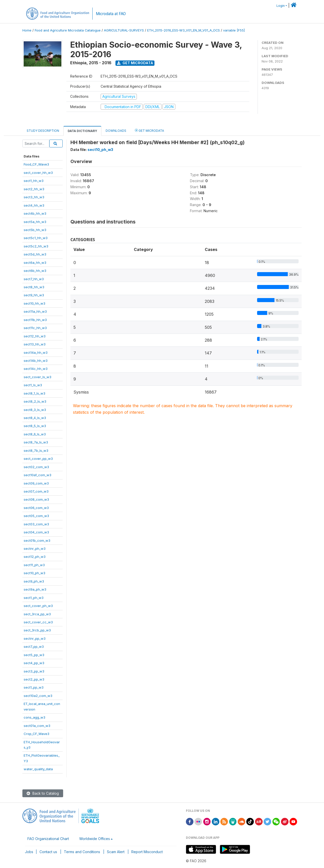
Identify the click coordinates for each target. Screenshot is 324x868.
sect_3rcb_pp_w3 (37, 630)
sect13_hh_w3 (35, 344)
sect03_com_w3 (36, 524)
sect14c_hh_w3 (36, 369)
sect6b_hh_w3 (35, 271)
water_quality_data (38, 769)
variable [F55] (234, 30)
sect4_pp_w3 (34, 663)
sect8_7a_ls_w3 (36, 442)
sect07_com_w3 (36, 491)
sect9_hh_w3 (34, 295)
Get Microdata (135, 63)
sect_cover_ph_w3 (38, 606)
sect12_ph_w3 (35, 557)
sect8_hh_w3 (34, 287)
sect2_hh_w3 (34, 189)
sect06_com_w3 (36, 508)
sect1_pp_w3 (34, 687)
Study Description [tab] (43, 131)
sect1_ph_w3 (34, 598)
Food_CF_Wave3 (36, 164)
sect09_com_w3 (36, 483)
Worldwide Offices (95, 839)
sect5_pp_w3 (34, 655)
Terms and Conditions (82, 852)
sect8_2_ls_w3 (35, 401)
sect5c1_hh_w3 (36, 238)
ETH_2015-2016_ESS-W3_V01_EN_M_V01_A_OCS (184, 30)
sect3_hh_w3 (34, 197)
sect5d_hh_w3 (35, 254)
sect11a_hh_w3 (35, 311)
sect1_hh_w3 (34, 181)
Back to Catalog (43, 793)
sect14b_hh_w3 (36, 361)
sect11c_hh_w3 (35, 328)
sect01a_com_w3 (37, 726)
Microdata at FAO (111, 14)
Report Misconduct (147, 852)
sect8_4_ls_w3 (35, 418)
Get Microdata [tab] (149, 130)
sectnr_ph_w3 (35, 549)
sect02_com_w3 (36, 467)
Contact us (48, 852)
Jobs (29, 852)
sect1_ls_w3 (33, 385)
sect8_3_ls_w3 (35, 410)
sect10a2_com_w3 (38, 696)
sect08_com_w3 (36, 499)
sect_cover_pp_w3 (38, 459)
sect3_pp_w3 (34, 671)
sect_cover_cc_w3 (38, 622)
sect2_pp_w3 (34, 679)
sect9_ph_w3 (34, 581)
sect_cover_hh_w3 (38, 173)
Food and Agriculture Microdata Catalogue (68, 30)
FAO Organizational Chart (48, 839)
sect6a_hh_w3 (35, 263)
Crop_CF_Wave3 (36, 734)
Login (281, 6)
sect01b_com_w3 (37, 540)
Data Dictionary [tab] (82, 131)
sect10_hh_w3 (34, 303)
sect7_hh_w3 (34, 279)
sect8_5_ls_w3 (35, 426)
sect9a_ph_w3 (35, 589)
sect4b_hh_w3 (35, 213)
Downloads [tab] (116, 131)
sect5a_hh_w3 (35, 222)
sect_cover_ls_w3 (37, 377)
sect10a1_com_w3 (37, 475)
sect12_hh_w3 (35, 336)
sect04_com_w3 (36, 532)
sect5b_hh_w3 (35, 230)
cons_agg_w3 (34, 717)
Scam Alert (116, 852)
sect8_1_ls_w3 (34, 393)
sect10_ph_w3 (34, 573)
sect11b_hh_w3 (35, 320)
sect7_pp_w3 (34, 647)
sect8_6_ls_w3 (35, 434)
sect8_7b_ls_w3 (36, 451)
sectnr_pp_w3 (35, 638)
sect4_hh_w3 (34, 205)
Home (27, 30)
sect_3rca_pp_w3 (37, 614)
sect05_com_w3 (36, 516)
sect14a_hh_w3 (36, 352)
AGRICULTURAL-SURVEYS (124, 30)
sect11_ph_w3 (34, 565)
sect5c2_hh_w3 (36, 246)
